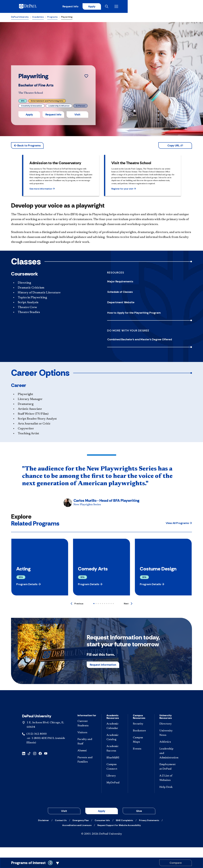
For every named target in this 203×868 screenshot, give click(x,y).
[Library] (115, 786)
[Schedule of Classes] (150, 293)
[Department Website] (150, 303)
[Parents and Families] (87, 770)
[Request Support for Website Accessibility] (119, 835)
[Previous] (77, 604)
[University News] (169, 743)
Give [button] (139, 821)
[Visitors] (87, 743)
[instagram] (35, 764)
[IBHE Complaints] (124, 831)
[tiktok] (29, 764)
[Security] (141, 734)
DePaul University (20, 18)
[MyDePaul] (115, 793)
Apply (163, 7)
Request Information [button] (103, 666)
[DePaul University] (35, 7)
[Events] (141, 759)
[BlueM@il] (115, 768)
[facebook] (40, 764)
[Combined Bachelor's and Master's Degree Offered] (150, 340)
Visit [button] (77, 115)
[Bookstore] (141, 741)
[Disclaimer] (43, 831)
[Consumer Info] (102, 831)
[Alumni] (87, 761)
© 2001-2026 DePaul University (102, 844)
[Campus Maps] (141, 750)
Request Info (141, 7)
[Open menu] (189, 7)
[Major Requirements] (150, 283)
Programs (52, 18)
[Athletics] (169, 752)
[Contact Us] (61, 831)
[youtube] (46, 764)
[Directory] (169, 734)
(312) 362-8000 (37, 744)
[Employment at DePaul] (169, 777)
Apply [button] (29, 115)
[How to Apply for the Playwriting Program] (150, 314)
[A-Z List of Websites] (169, 788)
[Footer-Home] (102, 710)
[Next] (128, 604)
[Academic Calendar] (115, 736)
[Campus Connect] (115, 777)
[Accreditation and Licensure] (77, 835)
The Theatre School (31, 94)
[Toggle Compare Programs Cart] (101, 863)
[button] (27, 146)
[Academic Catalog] (115, 748)
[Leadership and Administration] (169, 764)
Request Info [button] (53, 115)
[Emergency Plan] (81, 831)
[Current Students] (87, 734)
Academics (38, 18)
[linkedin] (24, 764)
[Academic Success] (115, 759)
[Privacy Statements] (149, 831)
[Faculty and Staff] (87, 752)
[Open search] (180, 7)
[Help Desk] (169, 797)
